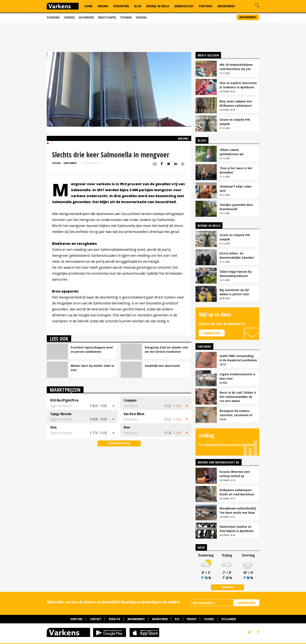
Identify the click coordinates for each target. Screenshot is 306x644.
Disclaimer (229, 619)
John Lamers (70, 163)
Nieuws (103, 6)
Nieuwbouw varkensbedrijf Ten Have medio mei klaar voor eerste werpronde (238, 510)
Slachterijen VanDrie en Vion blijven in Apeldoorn (237, 529)
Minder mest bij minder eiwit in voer (92, 368)
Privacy (192, 619)
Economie (53, 17)
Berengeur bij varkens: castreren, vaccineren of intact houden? (236, 413)
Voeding (141, 17)
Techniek (126, 17)
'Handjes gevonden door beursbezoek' (236, 207)
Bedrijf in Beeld (158, 6)
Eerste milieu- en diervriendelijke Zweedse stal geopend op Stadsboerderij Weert (237, 255)
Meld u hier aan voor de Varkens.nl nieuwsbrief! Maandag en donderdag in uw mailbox (113, 602)
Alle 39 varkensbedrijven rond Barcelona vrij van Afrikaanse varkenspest (236, 67)
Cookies (209, 619)
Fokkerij (69, 17)
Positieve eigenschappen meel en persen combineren (92, 349)
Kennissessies (184, 6)
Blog (138, 6)
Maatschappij (107, 17)
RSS (177, 619)
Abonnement (248, 17)
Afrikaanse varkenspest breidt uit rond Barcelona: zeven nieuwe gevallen (237, 492)
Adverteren (160, 619)
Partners (206, 6)
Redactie (115, 619)
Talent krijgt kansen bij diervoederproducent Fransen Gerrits (235, 274)
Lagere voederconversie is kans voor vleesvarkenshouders (237, 376)
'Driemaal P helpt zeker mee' (236, 188)
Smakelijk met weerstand (162, 366)
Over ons (76, 619)
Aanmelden (212, 333)
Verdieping (121, 6)
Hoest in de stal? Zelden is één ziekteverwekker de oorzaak (238, 394)
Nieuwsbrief (226, 6)
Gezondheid (86, 17)
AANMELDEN (246, 603)
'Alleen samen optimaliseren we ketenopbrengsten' (233, 152)
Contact (96, 619)
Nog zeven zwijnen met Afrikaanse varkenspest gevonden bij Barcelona (236, 103)
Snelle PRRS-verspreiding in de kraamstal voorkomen (238, 358)
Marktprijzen (65, 390)
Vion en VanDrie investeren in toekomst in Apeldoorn (238, 85)
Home (89, 6)
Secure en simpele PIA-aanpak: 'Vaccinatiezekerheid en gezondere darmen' (236, 122)
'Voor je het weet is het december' (236, 170)
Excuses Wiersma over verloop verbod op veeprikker (235, 474)
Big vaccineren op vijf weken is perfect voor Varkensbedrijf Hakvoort (236, 292)
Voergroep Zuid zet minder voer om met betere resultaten (166, 349)
